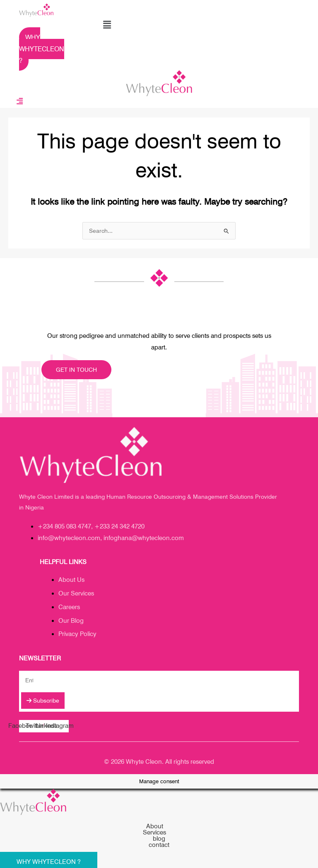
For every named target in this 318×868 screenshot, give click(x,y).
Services (159, 833)
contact (159, 845)
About (159, 826)
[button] (107, 25)
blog (159, 839)
